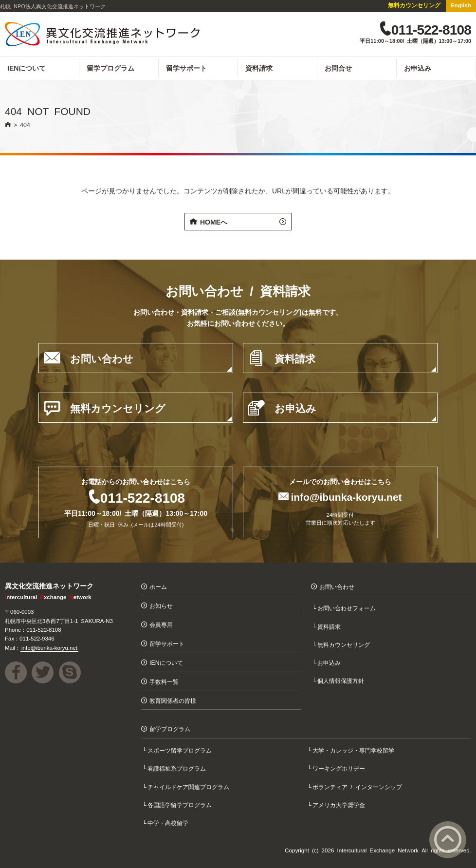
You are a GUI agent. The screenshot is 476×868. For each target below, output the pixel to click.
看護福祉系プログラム (178, 768)
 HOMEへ (238, 222)
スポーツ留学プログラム (181, 750)
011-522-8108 (143, 497)
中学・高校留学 (169, 822)
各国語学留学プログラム (181, 804)
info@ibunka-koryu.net (346, 496)
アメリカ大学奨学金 (340, 804)
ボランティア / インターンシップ (358, 786)
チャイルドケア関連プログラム (189, 786)
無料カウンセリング (414, 5)
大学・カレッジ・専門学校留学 (354, 750)
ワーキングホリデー (340, 768)
